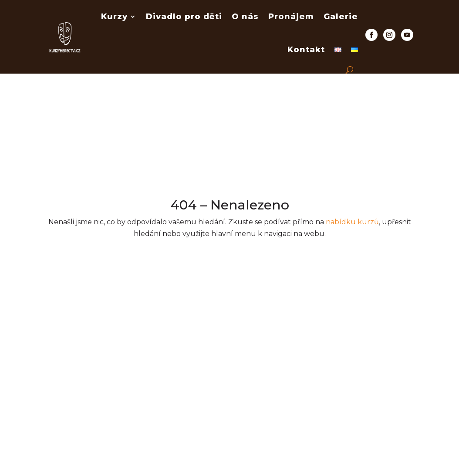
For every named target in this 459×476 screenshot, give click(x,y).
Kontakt (306, 50)
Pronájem (291, 17)
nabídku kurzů (352, 222)
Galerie (341, 17)
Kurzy (114, 17)
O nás (245, 17)
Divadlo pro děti (184, 17)
